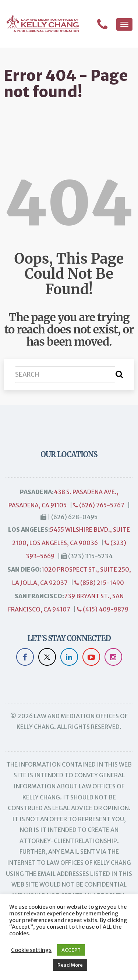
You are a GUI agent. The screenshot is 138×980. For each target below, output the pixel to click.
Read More (70, 965)
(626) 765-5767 (99, 505)
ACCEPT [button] (71, 950)
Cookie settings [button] (31, 950)
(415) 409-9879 (103, 609)
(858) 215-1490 (99, 583)
